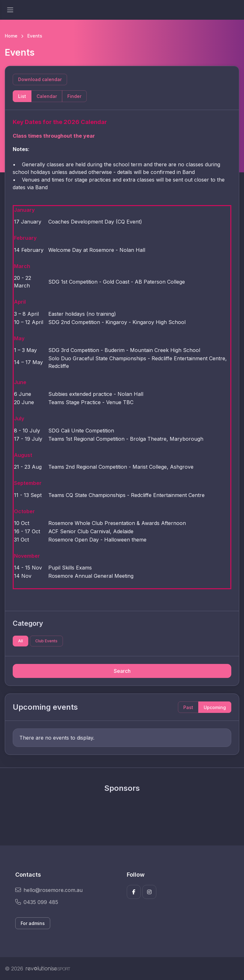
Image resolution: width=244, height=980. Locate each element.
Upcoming (215, 707)
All (20, 641)
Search (122, 671)
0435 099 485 (37, 902)
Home (11, 36)
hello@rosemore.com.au (49, 890)
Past (188, 707)
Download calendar (40, 79)
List (22, 96)
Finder (74, 96)
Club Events (46, 641)
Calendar (47, 96)
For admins (33, 923)
